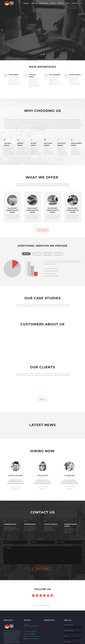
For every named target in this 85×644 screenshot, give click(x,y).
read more (43, 230)
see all (42, 424)
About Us (34, 3)
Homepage (26, 3)
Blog (68, 3)
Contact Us (75, 3)
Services (53, 3)
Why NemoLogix (44, 3)
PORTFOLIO (61, 3)
